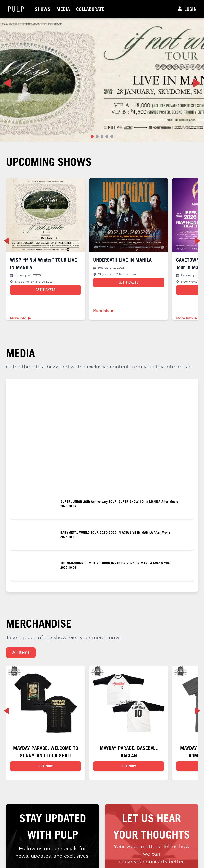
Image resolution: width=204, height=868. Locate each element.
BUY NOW (46, 769)
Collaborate (90, 9)
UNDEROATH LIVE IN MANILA (122, 260)
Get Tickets (46, 290)
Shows (43, 9)
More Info (20, 318)
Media (63, 9)
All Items (21, 652)
